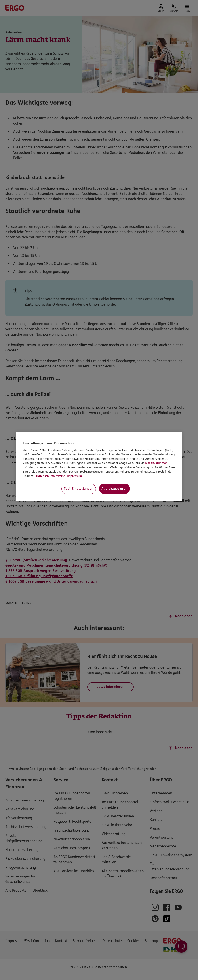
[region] (99, 466)
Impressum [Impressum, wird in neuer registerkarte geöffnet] (74, 476)
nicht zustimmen (156, 463)
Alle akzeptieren (114, 489)
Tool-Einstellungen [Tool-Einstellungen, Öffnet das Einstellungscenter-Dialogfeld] (79, 489)
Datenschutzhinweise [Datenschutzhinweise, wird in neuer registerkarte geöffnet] (50, 476)
